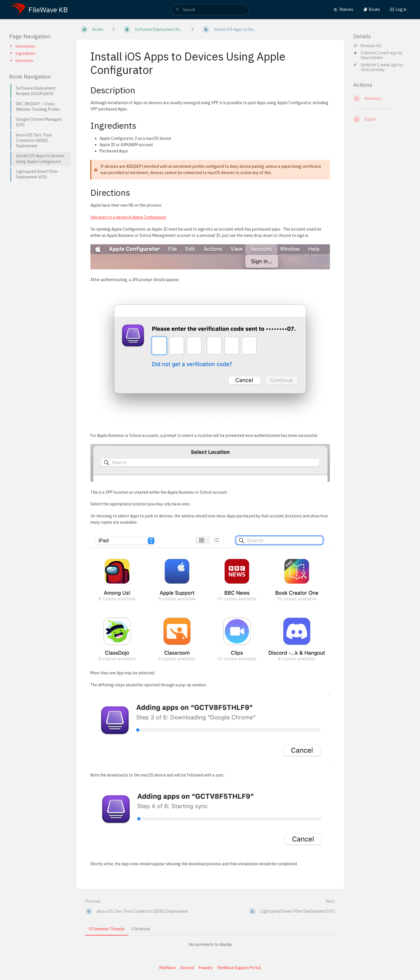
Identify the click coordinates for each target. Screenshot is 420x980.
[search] (210, 10)
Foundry (206, 968)
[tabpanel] (210, 944)
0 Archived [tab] (141, 929)
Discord (187, 968)
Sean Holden (372, 58)
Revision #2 (367, 46)
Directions (24, 61)
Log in (398, 9)
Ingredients (25, 53)
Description (25, 46)
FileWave (168, 968)
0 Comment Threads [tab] (107, 929)
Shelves (343, 9)
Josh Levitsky (373, 70)
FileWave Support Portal (239, 968)
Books (372, 9)
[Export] (382, 119)
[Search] (178, 10)
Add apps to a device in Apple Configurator (128, 217)
